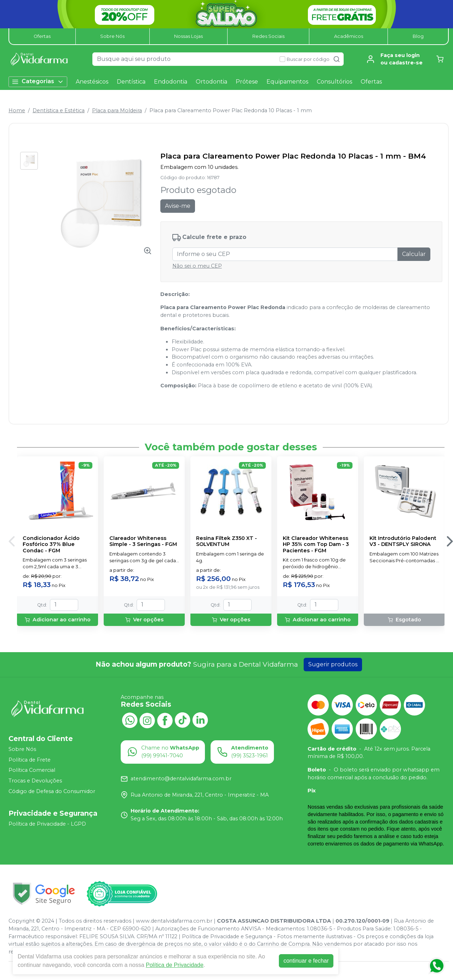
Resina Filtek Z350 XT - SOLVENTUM (226, 541)
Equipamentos (287, 82)
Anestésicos (92, 82)
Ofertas (42, 36)
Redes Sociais (268, 36)
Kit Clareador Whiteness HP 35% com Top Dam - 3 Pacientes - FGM (316, 545)
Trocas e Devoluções (35, 781)
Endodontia (171, 82)
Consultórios (334, 82)
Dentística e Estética (59, 110)
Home (17, 110)
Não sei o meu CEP (197, 266)
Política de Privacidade (175, 965)
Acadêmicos (349, 36)
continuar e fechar (306, 961)
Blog (418, 36)
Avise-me (178, 206)
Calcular (414, 254)
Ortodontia (211, 82)
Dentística (131, 82)
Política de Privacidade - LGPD (47, 824)
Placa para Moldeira (117, 110)
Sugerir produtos (333, 664)
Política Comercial (32, 770)
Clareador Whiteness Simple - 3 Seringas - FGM (143, 541)
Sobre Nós (112, 36)
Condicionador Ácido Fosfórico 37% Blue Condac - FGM (51, 545)
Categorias (38, 82)
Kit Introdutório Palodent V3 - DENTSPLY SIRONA (403, 541)
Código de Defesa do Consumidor (52, 791)
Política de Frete (30, 760)
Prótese (247, 82)
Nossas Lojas (188, 36)
